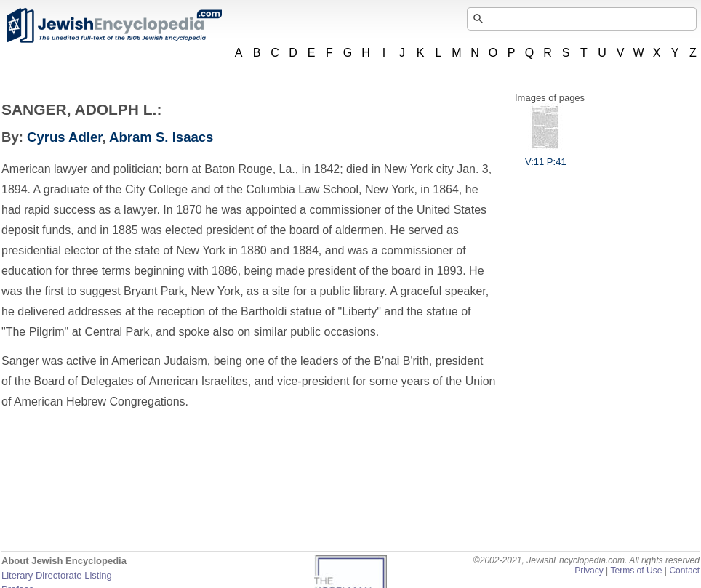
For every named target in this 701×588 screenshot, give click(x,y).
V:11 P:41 (546, 156)
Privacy (589, 571)
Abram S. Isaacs (161, 137)
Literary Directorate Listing (57, 575)
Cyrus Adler (64, 137)
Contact (684, 571)
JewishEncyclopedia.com (113, 25)
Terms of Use (636, 571)
